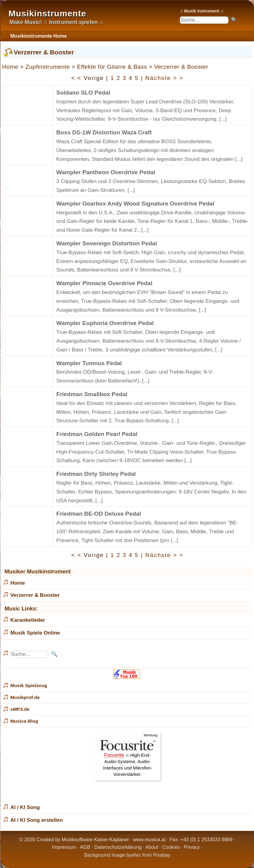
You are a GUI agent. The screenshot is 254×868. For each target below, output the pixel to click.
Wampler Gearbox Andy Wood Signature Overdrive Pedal (135, 204)
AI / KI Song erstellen (37, 820)
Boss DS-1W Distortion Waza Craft (104, 132)
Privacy (192, 847)
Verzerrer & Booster (181, 67)
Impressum (64, 847)
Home (10, 67)
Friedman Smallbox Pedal (92, 394)
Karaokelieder (28, 620)
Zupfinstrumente (48, 67)
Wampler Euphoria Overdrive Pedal (105, 323)
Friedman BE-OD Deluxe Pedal (99, 514)
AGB (85, 847)
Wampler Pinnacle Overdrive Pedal (104, 283)
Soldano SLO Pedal (83, 93)
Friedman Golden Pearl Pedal (97, 434)
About (152, 847)
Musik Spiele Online (35, 633)
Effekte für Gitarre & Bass (112, 67)
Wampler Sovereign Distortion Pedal (107, 243)
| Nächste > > (162, 78)
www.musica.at (150, 840)
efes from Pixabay (151, 855)
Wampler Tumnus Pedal (89, 363)
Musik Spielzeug (29, 685)
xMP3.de (20, 709)
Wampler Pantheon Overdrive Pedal (106, 172)
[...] (223, 119)
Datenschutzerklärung (118, 847)
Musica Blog (24, 721)
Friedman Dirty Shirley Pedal (96, 474)
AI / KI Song (25, 807)
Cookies (171, 847)
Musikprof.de (25, 697)
